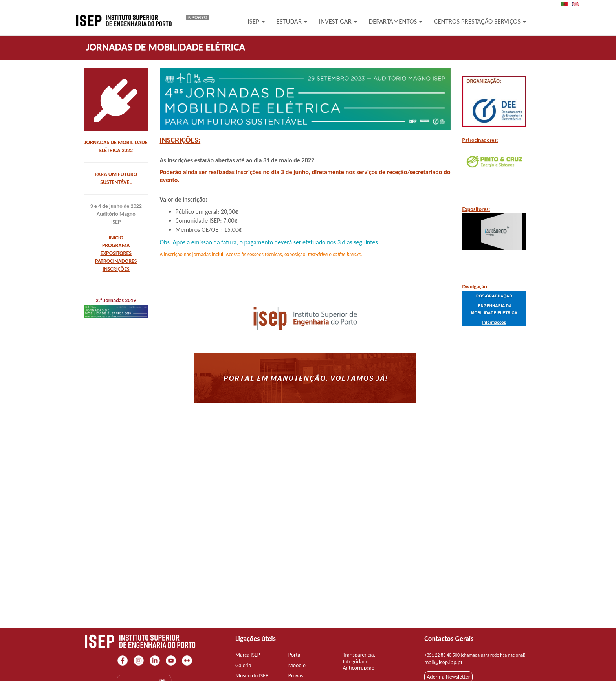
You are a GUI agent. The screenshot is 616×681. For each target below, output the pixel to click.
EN (578, 4)
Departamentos (396, 21)
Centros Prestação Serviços (480, 21)
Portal (295, 655)
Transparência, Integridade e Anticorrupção (359, 662)
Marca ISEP (248, 655)
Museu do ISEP (252, 676)
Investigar (338, 21)
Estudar (292, 21)
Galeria (243, 665)
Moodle (297, 665)
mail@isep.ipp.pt (443, 662)
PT (567, 4)
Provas (296, 676)
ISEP (256, 21)
